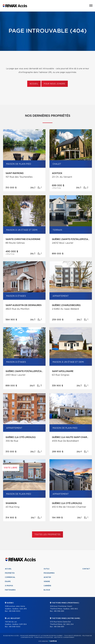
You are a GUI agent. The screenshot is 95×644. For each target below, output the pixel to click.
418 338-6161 (59, 611)
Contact (86, 569)
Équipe (8, 581)
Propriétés (10, 573)
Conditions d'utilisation (43, 637)
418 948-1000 (15, 611)
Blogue (47, 590)
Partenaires (10, 590)
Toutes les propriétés (48, 535)
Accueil (34, 84)
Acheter (47, 577)
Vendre (47, 581)
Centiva (53, 641)
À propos (9, 586)
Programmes (49, 573)
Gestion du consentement (64, 637)
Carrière (47, 586)
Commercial (10, 577)
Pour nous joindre (55, 84)
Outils (47, 569)
